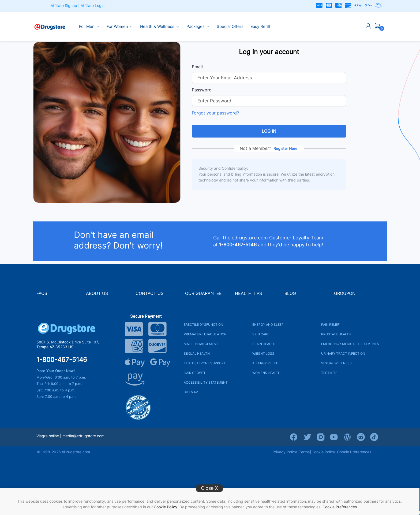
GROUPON (345, 293)
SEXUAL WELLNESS (336, 363)
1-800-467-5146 (62, 360)
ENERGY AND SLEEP (268, 325)
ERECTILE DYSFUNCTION (203, 325)
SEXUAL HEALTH (197, 353)
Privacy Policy (285, 452)
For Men (89, 27)
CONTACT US (149, 293)
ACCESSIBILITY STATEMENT (206, 382)
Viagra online (48, 436)
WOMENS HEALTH (266, 373)
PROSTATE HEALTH (336, 334)
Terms (304, 452)
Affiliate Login (93, 5)
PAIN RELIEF (330, 325)
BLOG (290, 293)
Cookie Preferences (340, 507)
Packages (198, 27)
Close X (209, 488)
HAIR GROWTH (195, 373)
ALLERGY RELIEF (265, 363)
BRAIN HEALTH (264, 344)
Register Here (285, 148)
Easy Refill (260, 27)
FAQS (42, 293)
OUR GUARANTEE (203, 293)
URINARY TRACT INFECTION (343, 353)
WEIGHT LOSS (263, 353)
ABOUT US (97, 293)
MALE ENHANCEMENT (201, 344)
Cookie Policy (166, 507)
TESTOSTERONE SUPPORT (205, 363)
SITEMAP (191, 392)
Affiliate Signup (64, 5)
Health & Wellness (160, 27)
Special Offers (230, 27)
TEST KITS (329, 373)
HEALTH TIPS (248, 293)
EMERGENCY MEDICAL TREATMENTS (350, 344)
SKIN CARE (261, 334)
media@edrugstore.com (83, 436)
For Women (120, 27)
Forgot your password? (215, 113)
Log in (269, 131)
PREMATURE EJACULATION (205, 334)
